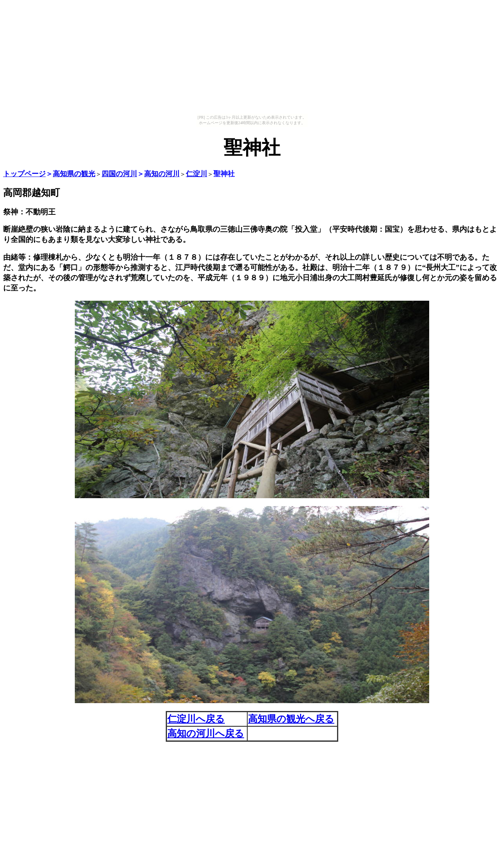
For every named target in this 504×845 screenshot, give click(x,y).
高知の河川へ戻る (206, 733)
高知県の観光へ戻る (291, 719)
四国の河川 (119, 174)
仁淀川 (196, 174)
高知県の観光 (74, 174)
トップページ (24, 174)
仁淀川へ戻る (196, 719)
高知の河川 (162, 174)
